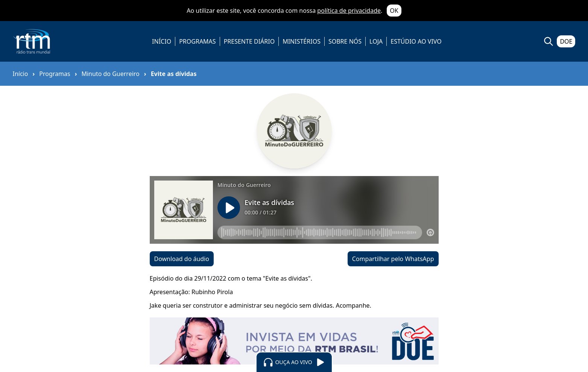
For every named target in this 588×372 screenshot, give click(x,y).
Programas (55, 74)
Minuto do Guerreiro (110, 74)
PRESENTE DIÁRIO (249, 41)
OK (394, 11)
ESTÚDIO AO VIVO (416, 41)
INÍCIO (162, 41)
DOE (566, 41)
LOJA (376, 41)
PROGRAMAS (197, 41)
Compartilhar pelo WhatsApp (393, 259)
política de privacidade (349, 11)
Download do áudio (182, 259)
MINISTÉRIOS (302, 41)
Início (21, 74)
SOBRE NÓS (345, 41)
